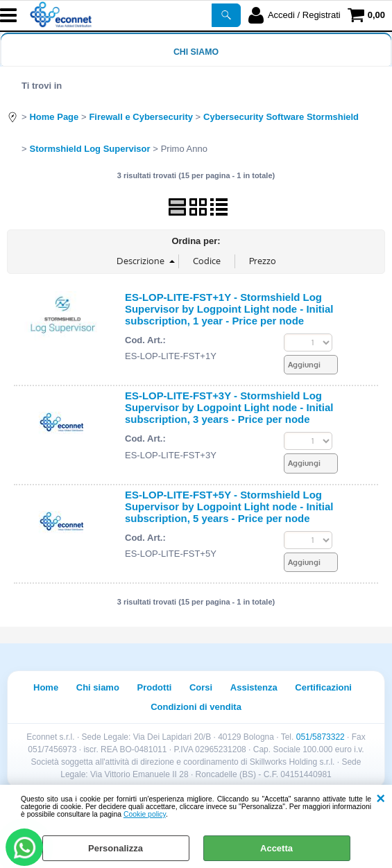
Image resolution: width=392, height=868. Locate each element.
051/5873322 (321, 737)
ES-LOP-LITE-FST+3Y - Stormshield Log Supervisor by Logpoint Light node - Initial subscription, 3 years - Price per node (229, 407)
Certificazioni (323, 687)
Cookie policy (145, 814)
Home (46, 687)
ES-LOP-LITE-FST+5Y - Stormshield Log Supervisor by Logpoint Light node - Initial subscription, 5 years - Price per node (229, 506)
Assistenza (254, 687)
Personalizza (116, 848)
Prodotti (155, 687)
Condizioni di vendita (196, 707)
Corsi (201, 687)
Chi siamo (196, 52)
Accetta (276, 848)
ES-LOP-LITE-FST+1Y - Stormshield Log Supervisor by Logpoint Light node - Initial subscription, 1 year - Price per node (229, 309)
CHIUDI (381, 799)
